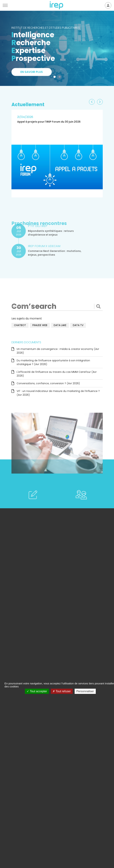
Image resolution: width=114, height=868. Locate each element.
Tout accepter (37, 691)
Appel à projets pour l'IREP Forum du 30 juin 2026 (49, 122)
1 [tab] (55, 77)
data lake (60, 325)
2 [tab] (60, 77)
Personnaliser (85, 691)
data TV (78, 325)
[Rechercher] (57, 306)
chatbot (20, 325)
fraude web (40, 325)
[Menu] (5, 5)
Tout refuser (62, 691)
